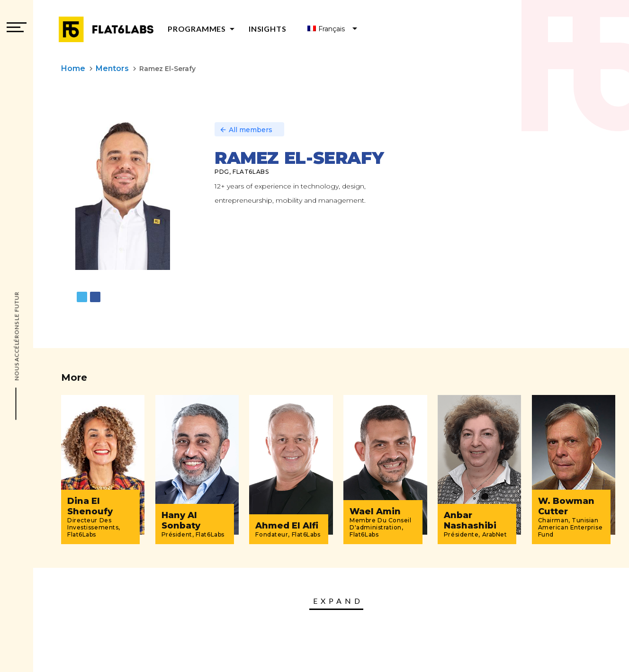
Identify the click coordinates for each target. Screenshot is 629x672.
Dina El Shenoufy (90, 506)
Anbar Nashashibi (470, 520)
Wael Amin (375, 511)
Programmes (203, 29)
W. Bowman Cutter (566, 506)
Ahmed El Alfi (287, 526)
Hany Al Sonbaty (181, 520)
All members (246, 130)
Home (73, 68)
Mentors (112, 68)
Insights (267, 29)
